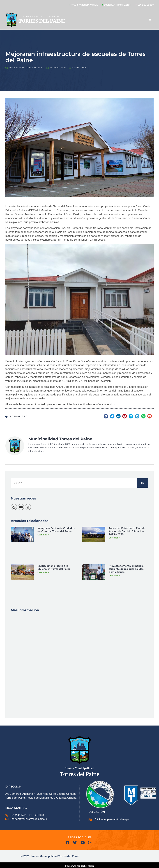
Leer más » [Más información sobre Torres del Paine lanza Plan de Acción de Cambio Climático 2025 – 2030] (115, 538)
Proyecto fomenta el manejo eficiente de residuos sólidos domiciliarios (126, 569)
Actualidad (79, 68)
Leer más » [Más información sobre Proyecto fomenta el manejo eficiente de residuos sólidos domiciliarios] (115, 575)
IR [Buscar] (143, 483)
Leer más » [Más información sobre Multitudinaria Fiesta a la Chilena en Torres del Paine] (43, 572)
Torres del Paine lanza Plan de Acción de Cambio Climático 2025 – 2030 (127, 531)
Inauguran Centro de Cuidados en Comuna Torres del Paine (56, 530)
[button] (106, 416)
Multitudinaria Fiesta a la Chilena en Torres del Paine (54, 567)
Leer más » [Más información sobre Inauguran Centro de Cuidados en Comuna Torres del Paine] (43, 535)
